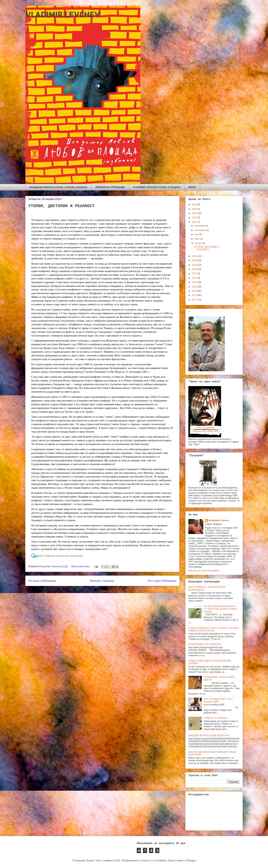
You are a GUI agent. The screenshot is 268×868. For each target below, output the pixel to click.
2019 (195, 265)
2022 (195, 222)
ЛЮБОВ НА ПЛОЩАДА (110, 187)
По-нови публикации (42, 581)
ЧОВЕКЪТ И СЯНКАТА (215, 718)
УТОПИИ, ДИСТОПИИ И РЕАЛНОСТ (61, 206)
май (197, 234)
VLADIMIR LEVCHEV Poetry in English (157, 187)
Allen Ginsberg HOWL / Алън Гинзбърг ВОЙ (218, 700)
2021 (195, 256)
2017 (195, 273)
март (197, 239)
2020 (195, 260)
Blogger (192, 860)
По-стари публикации (162, 581)
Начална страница (102, 581)
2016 (195, 278)
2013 (195, 291)
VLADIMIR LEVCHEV (63, 14)
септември (200, 230)
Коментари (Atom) (111, 591)
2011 (195, 300)
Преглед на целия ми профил (204, 571)
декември (200, 226)
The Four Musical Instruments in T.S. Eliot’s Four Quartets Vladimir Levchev (220, 609)
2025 (195, 209)
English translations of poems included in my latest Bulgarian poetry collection (213, 629)
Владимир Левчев (219, 520)
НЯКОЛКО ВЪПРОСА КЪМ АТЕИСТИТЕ (209, 736)
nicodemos (161, 860)
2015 (195, 282)
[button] (35, 557)
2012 (195, 295)
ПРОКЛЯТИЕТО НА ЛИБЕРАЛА (205, 644)
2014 (195, 287)
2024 (195, 213)
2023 (195, 218)
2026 (195, 205)
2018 (195, 269)
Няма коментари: (81, 566)
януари (198, 243)
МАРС (192, 187)
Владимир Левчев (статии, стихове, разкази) (58, 187)
